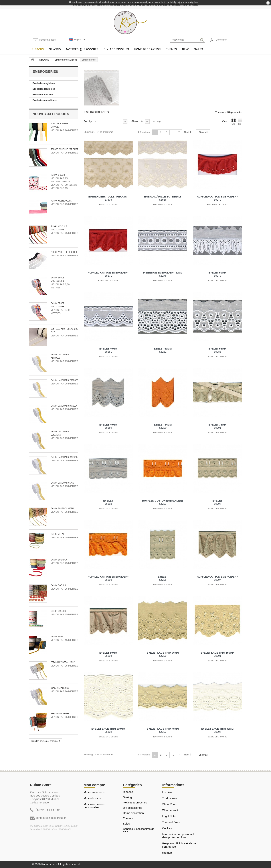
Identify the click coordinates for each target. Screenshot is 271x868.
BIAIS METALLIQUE (60, 688)
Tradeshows (170, 798)
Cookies (167, 828)
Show (135, 121)
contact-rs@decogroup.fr (51, 818)
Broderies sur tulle (43, 94)
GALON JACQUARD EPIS (62, 483)
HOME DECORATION (133, 813)
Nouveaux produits (51, 114)
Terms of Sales (171, 822)
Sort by (88, 121)
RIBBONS (44, 60)
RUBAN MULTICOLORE (61, 201)
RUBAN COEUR (58, 175)
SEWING (127, 797)
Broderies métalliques (45, 100)
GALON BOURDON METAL (63, 509)
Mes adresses (92, 798)
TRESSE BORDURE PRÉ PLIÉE (65, 149)
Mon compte (94, 785)
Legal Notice (170, 816)
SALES (126, 824)
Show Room (170, 804)
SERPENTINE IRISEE (60, 714)
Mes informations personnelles (94, 806)
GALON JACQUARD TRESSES (64, 380)
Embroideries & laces (66, 60)
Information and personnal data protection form (178, 836)
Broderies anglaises (44, 83)
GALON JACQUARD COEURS (64, 457)
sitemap (167, 853)
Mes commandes (94, 792)
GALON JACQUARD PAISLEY (64, 406)
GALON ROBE (57, 637)
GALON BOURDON (59, 560)
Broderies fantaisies (44, 89)
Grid (234, 122)
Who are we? (170, 810)
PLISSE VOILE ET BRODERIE (64, 252)
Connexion (219, 40)
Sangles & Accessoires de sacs (139, 830)
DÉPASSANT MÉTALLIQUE (63, 662)
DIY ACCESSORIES (133, 808)
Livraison (168, 792)
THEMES (128, 818)
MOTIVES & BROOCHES (135, 803)
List (240, 122)
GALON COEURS (58, 585)
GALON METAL (58, 534)
